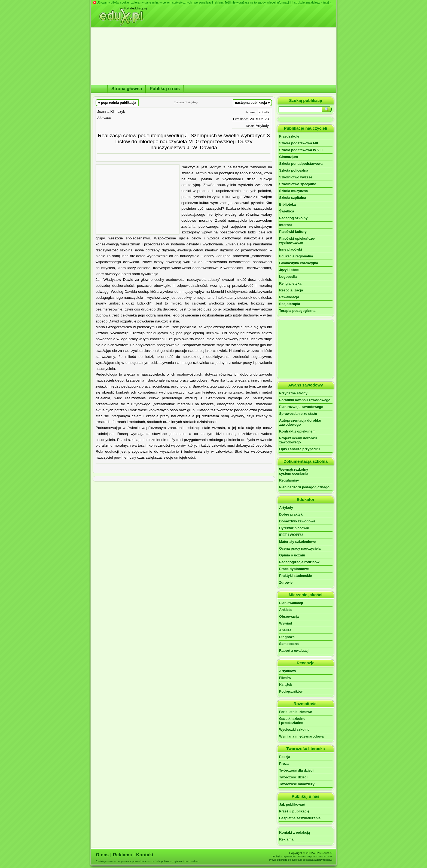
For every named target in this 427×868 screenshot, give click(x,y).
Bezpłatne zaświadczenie (300, 818)
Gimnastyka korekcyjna (299, 263)
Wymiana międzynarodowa (301, 736)
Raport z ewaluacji (294, 651)
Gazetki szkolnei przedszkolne (292, 721)
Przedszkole (289, 136)
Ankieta (285, 610)
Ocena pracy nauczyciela (300, 548)
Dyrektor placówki (294, 528)
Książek (286, 685)
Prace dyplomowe (294, 569)
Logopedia (288, 277)
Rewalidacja (289, 297)
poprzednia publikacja (117, 102)
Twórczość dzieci (293, 777)
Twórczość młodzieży (297, 784)
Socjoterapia (290, 304)
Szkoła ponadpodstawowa (301, 164)
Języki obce (289, 270)
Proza (284, 764)
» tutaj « (326, 2)
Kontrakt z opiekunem (297, 431)
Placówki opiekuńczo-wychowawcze (297, 240)
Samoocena (289, 644)
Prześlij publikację (294, 811)
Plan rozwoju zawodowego (301, 407)
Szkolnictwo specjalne (298, 184)
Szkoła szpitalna (293, 198)
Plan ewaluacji (291, 603)
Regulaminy (289, 480)
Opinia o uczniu (292, 555)
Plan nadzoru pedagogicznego (304, 487)
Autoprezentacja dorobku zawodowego (300, 422)
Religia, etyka (290, 283)
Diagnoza (287, 637)
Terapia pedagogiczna (297, 311)
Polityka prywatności (285, 857)
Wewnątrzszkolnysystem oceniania (294, 471)
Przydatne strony (293, 393)
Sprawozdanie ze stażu (298, 414)
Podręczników (291, 691)
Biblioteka (287, 204)
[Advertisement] (138, 199)
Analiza (285, 630)
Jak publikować (292, 804)
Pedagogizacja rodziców (299, 562)
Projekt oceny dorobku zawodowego (298, 440)
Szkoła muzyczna (293, 191)
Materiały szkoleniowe (297, 542)
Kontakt (145, 855)
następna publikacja (252, 102)
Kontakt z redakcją (295, 832)
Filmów (285, 678)
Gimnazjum (289, 157)
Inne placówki (291, 249)
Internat (286, 225)
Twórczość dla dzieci (296, 770)
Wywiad (286, 623)
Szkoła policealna (294, 170)
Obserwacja (289, 616)
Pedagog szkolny (293, 218)
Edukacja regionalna (296, 256)
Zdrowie (286, 582)
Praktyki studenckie (295, 576)
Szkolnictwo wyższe (296, 177)
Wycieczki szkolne (294, 730)
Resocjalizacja (291, 290)
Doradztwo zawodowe (297, 521)
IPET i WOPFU (291, 535)
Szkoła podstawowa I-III (299, 143)
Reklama (286, 839)
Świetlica (287, 211)
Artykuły (262, 126)
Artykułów (288, 671)
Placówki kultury (293, 232)
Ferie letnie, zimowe (296, 712)
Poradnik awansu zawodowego (305, 400)
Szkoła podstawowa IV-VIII (301, 150)
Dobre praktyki (291, 514)
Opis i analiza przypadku (299, 449)
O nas (102, 855)
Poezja (285, 757)
